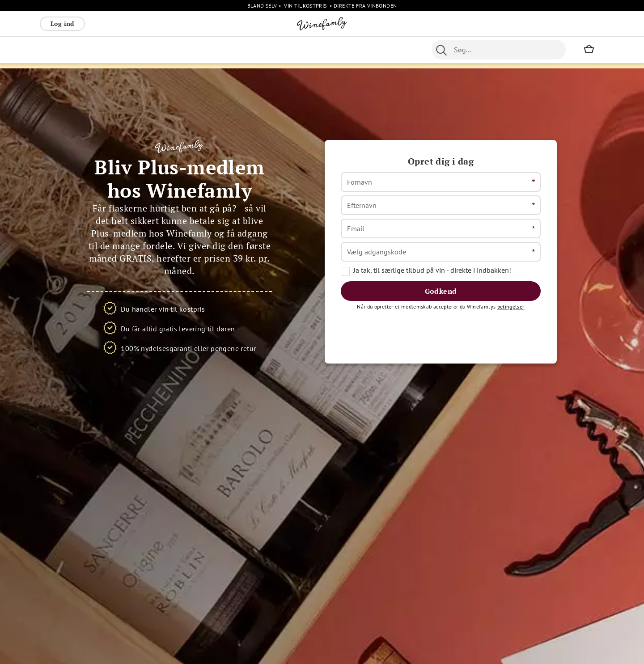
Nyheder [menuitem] (269, 50)
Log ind (62, 23)
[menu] (218, 50)
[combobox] (499, 50)
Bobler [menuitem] (138, 50)
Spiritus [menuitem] (208, 50)
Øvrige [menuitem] (238, 50)
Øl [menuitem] (293, 50)
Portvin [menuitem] (316, 50)
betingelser (511, 334)
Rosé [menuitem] (113, 50)
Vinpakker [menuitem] (172, 50)
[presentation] (409, 358)
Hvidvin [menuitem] (85, 50)
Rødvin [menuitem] (55, 50)
